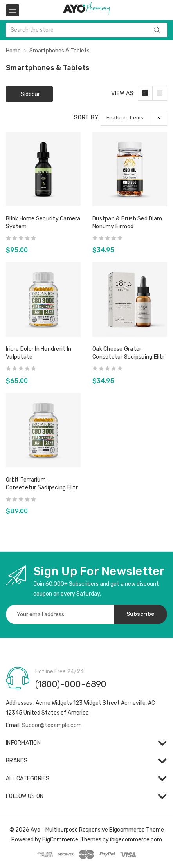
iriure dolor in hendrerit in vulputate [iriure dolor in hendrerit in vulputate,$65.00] (39, 353)
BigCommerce (60, 840)
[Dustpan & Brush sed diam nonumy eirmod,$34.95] (130, 169)
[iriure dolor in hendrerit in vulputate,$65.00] (43, 299)
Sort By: (87, 118)
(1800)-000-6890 (71, 684)
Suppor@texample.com (52, 725)
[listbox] (134, 118)
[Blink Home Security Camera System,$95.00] (43, 169)
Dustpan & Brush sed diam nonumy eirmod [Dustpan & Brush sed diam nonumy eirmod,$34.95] (127, 223)
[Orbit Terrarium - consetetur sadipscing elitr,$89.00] (43, 430)
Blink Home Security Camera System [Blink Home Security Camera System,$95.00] (43, 223)
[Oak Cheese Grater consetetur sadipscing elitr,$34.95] (130, 299)
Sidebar (30, 94)
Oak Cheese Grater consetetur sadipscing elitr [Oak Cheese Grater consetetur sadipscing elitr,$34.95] (128, 353)
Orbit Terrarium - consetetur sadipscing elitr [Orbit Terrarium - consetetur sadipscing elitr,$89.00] (42, 484)
